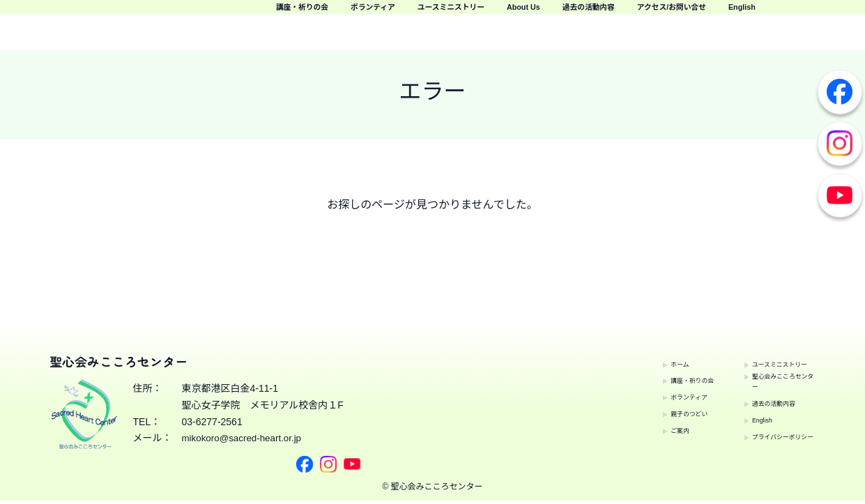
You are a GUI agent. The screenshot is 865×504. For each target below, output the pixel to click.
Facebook (840, 92)
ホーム (632, 358)
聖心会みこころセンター (772, 367)
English (830, 35)
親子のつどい (647, 408)
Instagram (840, 144)
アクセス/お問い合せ (732, 35)
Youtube (840, 195)
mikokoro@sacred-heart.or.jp (245, 444)
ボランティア (507, 14)
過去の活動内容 (810, 14)
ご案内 (632, 425)
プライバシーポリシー (772, 433)
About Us (719, 14)
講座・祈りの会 (408, 14)
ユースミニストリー (618, 14)
